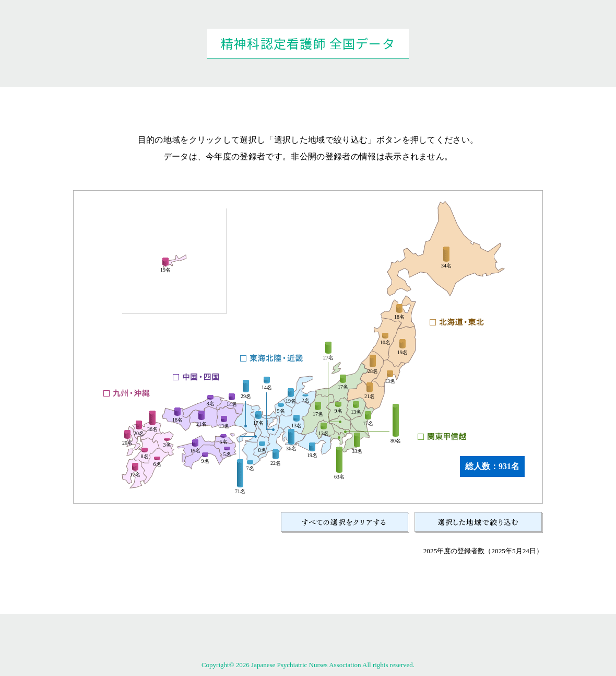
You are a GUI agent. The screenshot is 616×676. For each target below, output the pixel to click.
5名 (281, 411)
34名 (446, 266)
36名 (291, 449)
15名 (195, 451)
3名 (167, 445)
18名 (399, 317)
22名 (276, 463)
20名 (127, 443)
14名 (267, 388)
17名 (368, 424)
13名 (390, 381)
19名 (402, 353)
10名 (385, 343)
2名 (306, 401)
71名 (240, 492)
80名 (396, 441)
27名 (328, 358)
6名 (157, 464)
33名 (357, 451)
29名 (246, 397)
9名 (339, 411)
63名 (339, 477)
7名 (250, 469)
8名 (262, 450)
